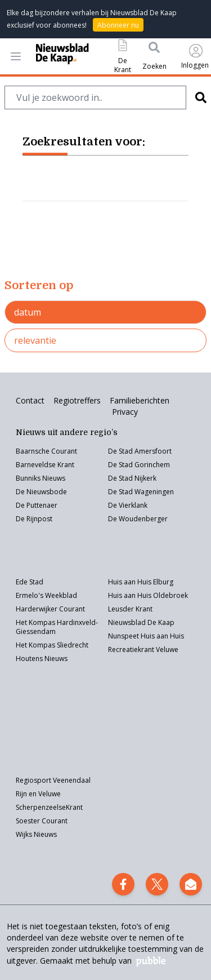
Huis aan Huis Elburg (141, 582)
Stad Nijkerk (138, 478)
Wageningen (153, 492)
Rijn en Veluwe (38, 794)
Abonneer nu (118, 25)
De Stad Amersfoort (140, 451)
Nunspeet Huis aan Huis (146, 636)
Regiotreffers (77, 400)
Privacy (125, 412)
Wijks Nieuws (36, 834)
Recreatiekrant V (134, 649)
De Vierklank (128, 505)
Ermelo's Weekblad (46, 595)
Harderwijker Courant (50, 609)
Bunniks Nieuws (41, 478)
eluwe (169, 649)
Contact (30, 400)
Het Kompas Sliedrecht (52, 645)
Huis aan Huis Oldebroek (148, 595)
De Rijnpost (34, 519)
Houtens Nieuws (42, 658)
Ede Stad (30, 582)
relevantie (35, 340)
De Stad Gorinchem (139, 465)
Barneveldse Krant (45, 465)
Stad (126, 492)
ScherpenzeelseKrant (49, 807)
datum (28, 312)
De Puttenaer (37, 505)
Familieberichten (140, 400)
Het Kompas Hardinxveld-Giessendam (57, 627)
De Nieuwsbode (41, 492)
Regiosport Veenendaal (53, 780)
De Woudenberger (138, 519)
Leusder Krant (130, 609)
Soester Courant (42, 821)
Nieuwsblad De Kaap (141, 622)
